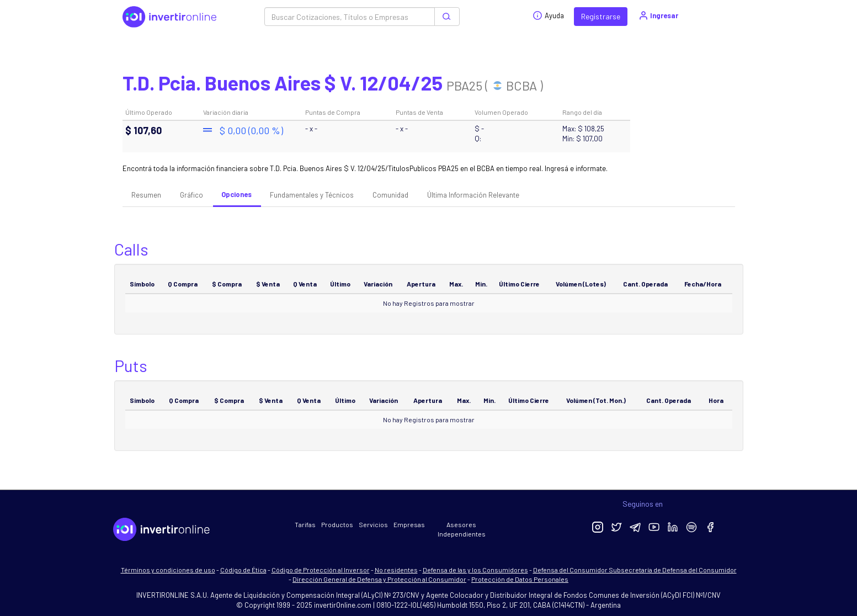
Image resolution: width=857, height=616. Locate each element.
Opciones (236, 194)
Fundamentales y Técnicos (312, 195)
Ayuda (548, 15)
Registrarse (601, 16)
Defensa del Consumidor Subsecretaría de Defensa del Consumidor (635, 570)
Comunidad (390, 195)
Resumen (146, 195)
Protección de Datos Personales (520, 579)
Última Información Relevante (473, 195)
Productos (337, 524)
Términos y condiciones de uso (168, 570)
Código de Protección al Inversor (321, 570)
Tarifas (305, 524)
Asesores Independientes (462, 529)
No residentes (396, 570)
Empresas (409, 524)
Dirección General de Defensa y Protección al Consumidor (379, 579)
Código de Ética (243, 570)
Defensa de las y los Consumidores (475, 570)
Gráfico (191, 195)
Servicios (373, 524)
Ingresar (658, 15)
